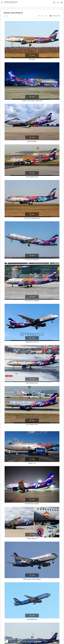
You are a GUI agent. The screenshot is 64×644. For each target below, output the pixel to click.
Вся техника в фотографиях (11, 3)
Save (33, 55)
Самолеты (6, 16)
